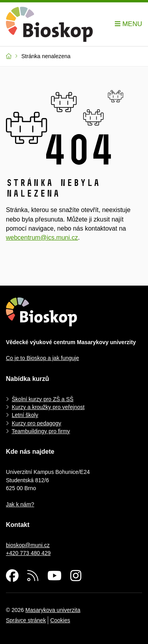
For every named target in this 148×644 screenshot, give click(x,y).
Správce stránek (26, 620)
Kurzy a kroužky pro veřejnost (48, 407)
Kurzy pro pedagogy (37, 423)
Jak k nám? (20, 504)
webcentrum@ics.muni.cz (42, 238)
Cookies (60, 620)
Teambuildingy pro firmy (41, 431)
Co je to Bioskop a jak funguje (42, 358)
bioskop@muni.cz (28, 545)
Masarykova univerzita (53, 610)
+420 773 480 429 (28, 553)
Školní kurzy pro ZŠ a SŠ (43, 399)
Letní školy (25, 415)
